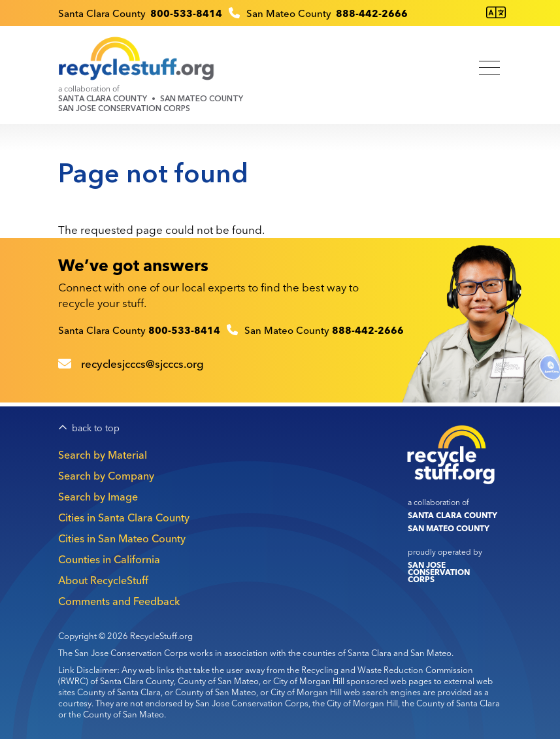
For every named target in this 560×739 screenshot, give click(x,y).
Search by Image (98, 497)
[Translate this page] (496, 13)
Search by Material (103, 455)
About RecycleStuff (103, 580)
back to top (96, 428)
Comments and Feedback (119, 601)
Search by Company (106, 476)
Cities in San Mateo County (122, 538)
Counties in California (109, 559)
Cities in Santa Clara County (124, 517)
